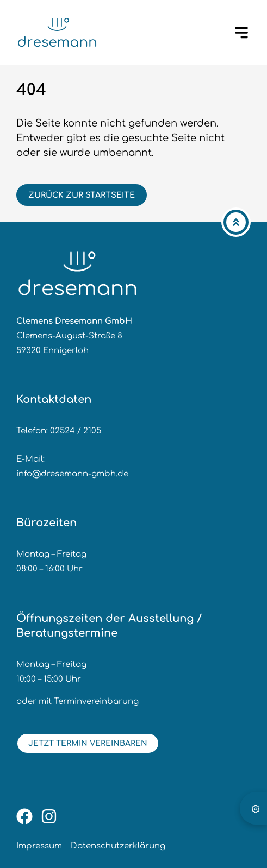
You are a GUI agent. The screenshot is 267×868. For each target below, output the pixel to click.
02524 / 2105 (76, 431)
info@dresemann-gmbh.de (72, 474)
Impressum (39, 846)
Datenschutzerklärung (118, 846)
